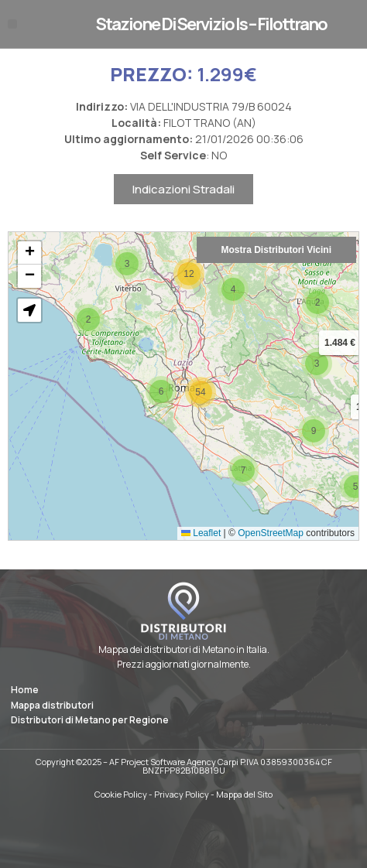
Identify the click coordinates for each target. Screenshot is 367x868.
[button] (12, 24)
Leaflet (201, 545)
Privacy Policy (182, 794)
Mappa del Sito (244, 794)
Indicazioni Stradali (183, 202)
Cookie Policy (121, 794)
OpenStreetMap (271, 545)
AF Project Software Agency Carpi (174, 762)
